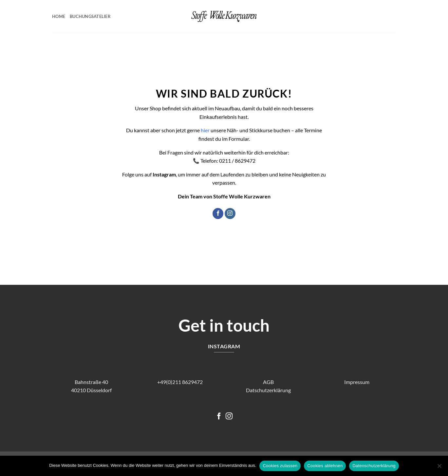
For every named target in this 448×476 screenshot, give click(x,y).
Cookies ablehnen (325, 466)
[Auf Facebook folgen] (218, 213)
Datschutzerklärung (268, 390)
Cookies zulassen (280, 466)
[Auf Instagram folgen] (230, 213)
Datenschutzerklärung (374, 466)
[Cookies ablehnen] (439, 468)
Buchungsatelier (90, 16)
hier (205, 130)
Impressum (357, 382)
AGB (268, 382)
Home (59, 16)
